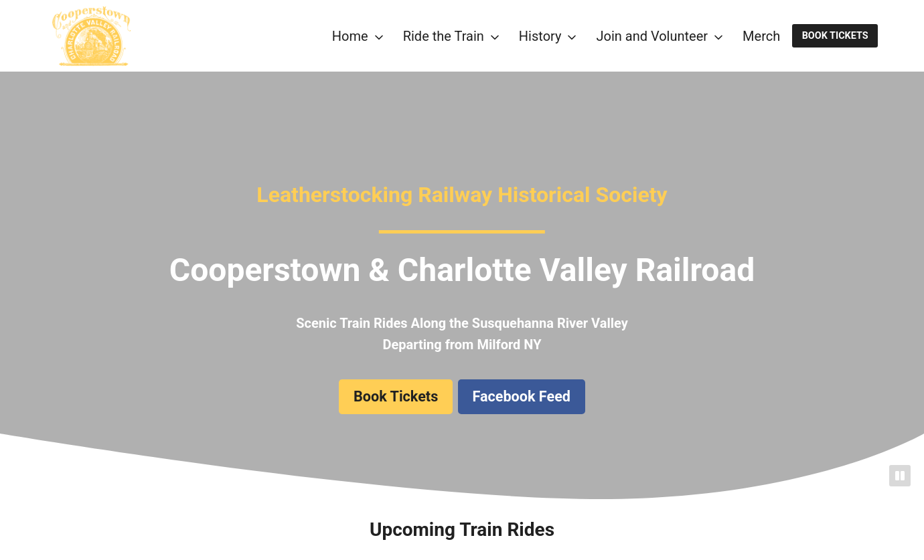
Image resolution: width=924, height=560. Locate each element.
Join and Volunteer (652, 36)
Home (350, 36)
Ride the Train (444, 36)
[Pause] (900, 476)
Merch (761, 36)
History (540, 36)
